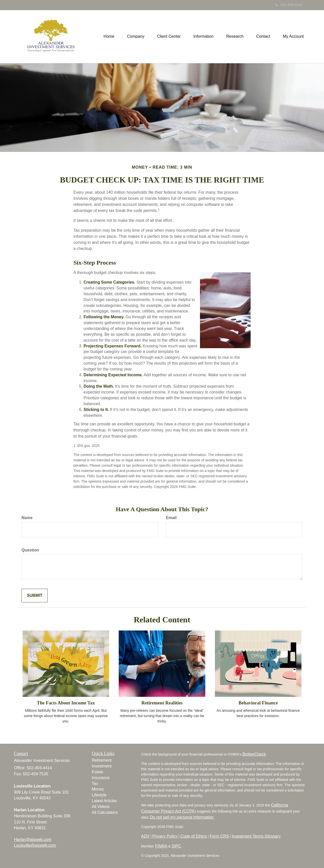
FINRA (161, 846)
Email (171, 518)
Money (98, 789)
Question (30, 550)
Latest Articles (105, 801)
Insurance (101, 778)
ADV (145, 836)
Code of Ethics (194, 836)
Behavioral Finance (258, 703)
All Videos (101, 807)
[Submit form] (35, 596)
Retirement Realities (162, 703)
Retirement (102, 760)
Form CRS (219, 836)
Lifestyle (99, 795)
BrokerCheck (254, 754)
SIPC (176, 846)
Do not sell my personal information (182, 817)
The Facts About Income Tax (66, 703)
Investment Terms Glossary (256, 836)
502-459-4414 (289, 5)
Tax (95, 784)
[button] (136, 36)
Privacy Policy (165, 836)
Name (27, 518)
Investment (102, 766)
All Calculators (105, 812)
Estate (98, 772)
